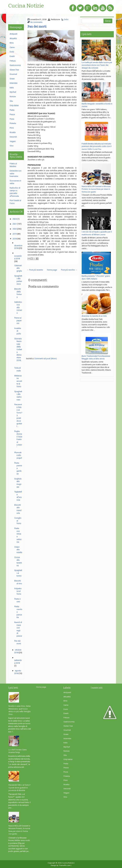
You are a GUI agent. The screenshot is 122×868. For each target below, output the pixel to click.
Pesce (12, 114)
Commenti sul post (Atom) (46, 359)
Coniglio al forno (18, 521)
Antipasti (13, 34)
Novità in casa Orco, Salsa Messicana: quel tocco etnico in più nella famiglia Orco (20, 710)
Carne (12, 47)
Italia (12, 88)
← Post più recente (35, 270)
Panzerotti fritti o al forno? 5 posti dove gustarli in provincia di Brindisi (20, 788)
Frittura (13, 61)
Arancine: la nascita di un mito (94, 316)
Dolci (66, 19)
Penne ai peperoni (18, 321)
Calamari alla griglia (18, 268)
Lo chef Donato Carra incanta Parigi (18, 751)
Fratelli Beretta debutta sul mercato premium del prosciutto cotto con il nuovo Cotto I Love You (97, 146)
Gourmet (13, 74)
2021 (15, 224)
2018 (15, 239)
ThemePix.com (65, 865)
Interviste (13, 83)
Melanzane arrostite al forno (18, 381)
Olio (11, 101)
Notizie (13, 97)
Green (12, 79)
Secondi (13, 137)
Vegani (13, 141)
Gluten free (14, 70)
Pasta (12, 110)
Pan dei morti (37, 26)
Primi (12, 128)
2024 (15, 219)
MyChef (13, 92)
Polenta (13, 123)
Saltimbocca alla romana (18, 307)
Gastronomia (15, 65)
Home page (52, 270)
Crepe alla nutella (18, 550)
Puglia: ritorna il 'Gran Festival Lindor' (18, 439)
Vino (12, 146)
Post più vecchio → (69, 270)
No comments (36, 22)
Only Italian (14, 105)
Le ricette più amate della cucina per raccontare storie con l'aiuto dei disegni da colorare (97, 65)
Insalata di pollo (18, 331)
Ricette (13, 132)
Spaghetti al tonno (18, 573)
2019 (15, 234)
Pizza (12, 119)
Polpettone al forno (18, 591)
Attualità (13, 38)
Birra (12, 43)
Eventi (12, 56)
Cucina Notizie (26, 6)
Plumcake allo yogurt (18, 455)
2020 (15, 229)
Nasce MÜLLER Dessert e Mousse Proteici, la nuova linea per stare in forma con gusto (96, 189)
